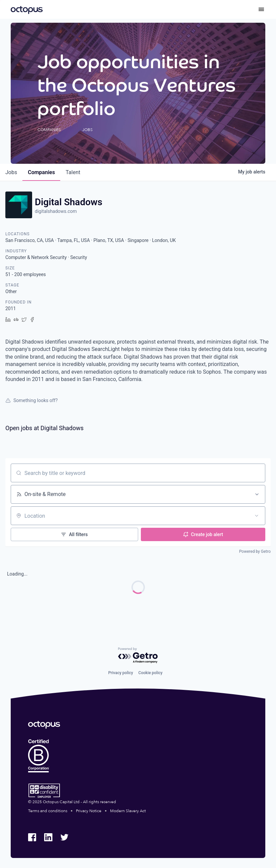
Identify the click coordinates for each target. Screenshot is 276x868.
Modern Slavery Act (128, 811)
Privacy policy (120, 673)
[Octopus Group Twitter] (64, 837)
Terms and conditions (48, 811)
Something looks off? (31, 400)
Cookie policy (151, 673)
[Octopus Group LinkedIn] (48, 837)
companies (41, 172)
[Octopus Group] (27, 9)
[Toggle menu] (261, 9)
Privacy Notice (89, 811)
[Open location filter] (257, 516)
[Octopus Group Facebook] (32, 837)
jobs (11, 172)
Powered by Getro (255, 551)
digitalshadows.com (56, 211)
